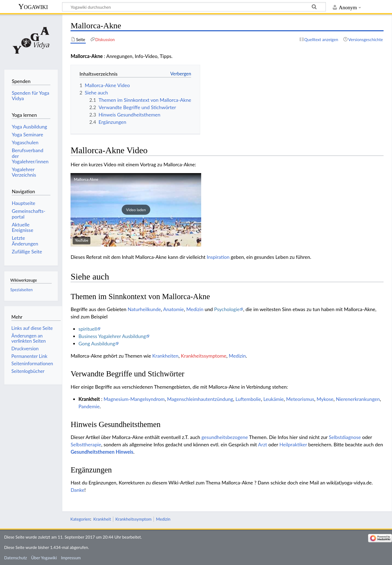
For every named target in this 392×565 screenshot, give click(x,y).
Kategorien (80, 519)
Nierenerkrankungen (358, 399)
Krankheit (102, 519)
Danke (77, 490)
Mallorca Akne (86, 179)
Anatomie (173, 309)
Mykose (325, 399)
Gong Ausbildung (97, 343)
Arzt (263, 444)
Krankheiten (165, 356)
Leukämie (273, 399)
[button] (136, 210)
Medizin (195, 309)
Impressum (71, 558)
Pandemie (89, 406)
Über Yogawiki (44, 558)
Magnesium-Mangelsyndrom (134, 399)
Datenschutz (16, 558)
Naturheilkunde (144, 309)
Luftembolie (248, 399)
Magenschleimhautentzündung (200, 399)
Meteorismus (300, 399)
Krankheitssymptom (134, 519)
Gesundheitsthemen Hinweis (102, 452)
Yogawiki (33, 6)
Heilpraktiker (293, 444)
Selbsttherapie (86, 444)
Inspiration (218, 257)
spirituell (88, 329)
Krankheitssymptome (203, 356)
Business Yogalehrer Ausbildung (112, 336)
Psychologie (227, 309)
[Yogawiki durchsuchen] (194, 7)
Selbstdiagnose (345, 437)
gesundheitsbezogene (225, 437)
